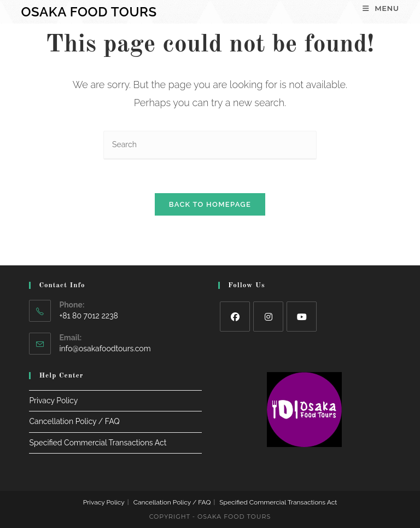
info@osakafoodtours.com (105, 349)
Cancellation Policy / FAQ (74, 421)
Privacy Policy (53, 401)
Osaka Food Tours (89, 12)
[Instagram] (268, 317)
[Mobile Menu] (381, 8)
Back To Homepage (210, 204)
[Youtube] (302, 317)
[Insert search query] (210, 145)
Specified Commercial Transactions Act (98, 443)
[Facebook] (235, 317)
